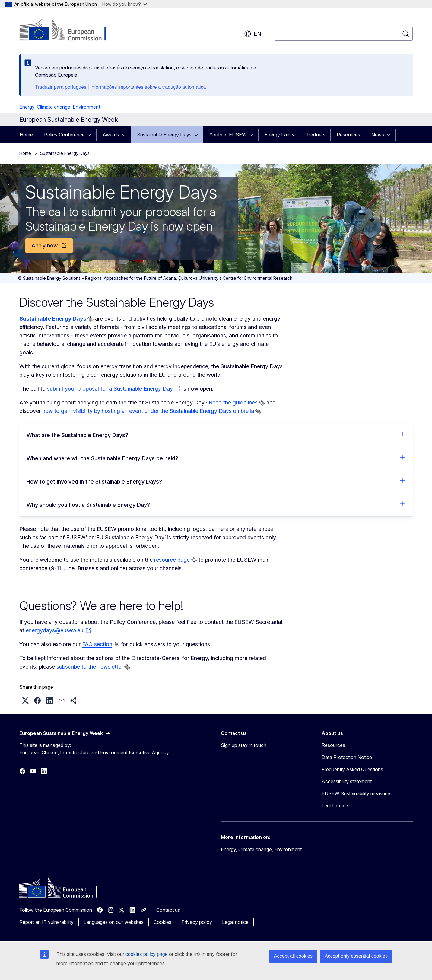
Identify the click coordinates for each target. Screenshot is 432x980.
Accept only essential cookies (356, 956)
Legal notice (335, 806)
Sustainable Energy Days (164, 135)
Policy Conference (64, 135)
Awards (111, 135)
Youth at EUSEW (228, 135)
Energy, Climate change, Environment (60, 107)
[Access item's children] (91, 135)
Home (26, 135)
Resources (348, 135)
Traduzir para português (61, 87)
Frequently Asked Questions (352, 769)
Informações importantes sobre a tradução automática (148, 87)
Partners (316, 135)
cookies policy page (147, 954)
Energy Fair (277, 135)
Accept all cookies (293, 956)
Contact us (168, 910)
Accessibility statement (347, 781)
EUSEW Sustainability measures (357, 793)
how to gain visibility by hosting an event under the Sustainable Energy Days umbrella (148, 411)
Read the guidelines (233, 402)
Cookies (162, 922)
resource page (172, 560)
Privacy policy (197, 922)
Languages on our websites (114, 922)
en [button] (253, 34)
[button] (25, 701)
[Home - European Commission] (68, 30)
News (378, 135)
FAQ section (97, 644)
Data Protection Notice (347, 757)
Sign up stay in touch (244, 745)
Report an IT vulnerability (46, 922)
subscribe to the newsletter (90, 667)
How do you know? (125, 4)
